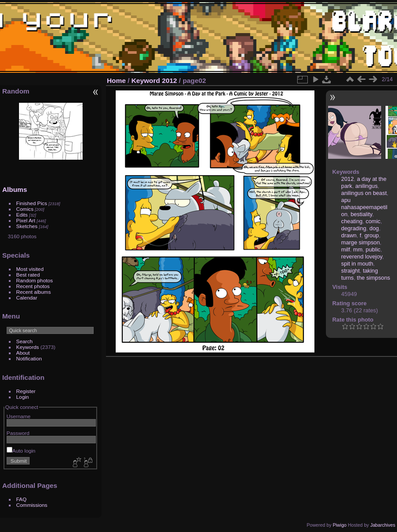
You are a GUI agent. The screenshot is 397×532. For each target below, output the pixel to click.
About (23, 353)
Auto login (21, 451)
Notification (29, 358)
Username (19, 416)
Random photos (35, 280)
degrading (354, 228)
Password (18, 433)
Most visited (30, 269)
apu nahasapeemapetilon (365, 207)
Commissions (32, 505)
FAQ (22, 499)
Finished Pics (32, 203)
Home (116, 81)
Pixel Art (26, 220)
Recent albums (34, 292)
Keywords (28, 347)
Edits (22, 215)
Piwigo (339, 525)
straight (351, 271)
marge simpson (361, 242)
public (373, 249)
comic (373, 221)
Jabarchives (383, 525)
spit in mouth (357, 264)
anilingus (367, 186)
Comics (25, 209)
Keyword (146, 81)
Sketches (27, 226)
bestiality (361, 214)
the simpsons (373, 278)
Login (23, 397)
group (372, 235)
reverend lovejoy (362, 257)
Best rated (28, 275)
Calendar (27, 298)
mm (358, 249)
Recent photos (33, 286)
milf (346, 249)
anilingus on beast (364, 193)
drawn (349, 235)
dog (374, 228)
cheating (352, 221)
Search (25, 341)
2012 (170, 81)
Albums (15, 189)
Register (26, 391)
